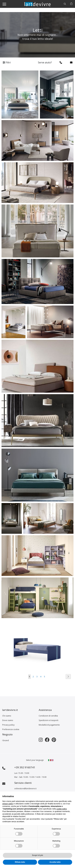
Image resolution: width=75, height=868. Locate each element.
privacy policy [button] (8, 804)
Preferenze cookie (11, 729)
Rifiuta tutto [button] (20, 862)
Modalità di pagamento (49, 725)
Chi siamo (7, 716)
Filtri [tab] (7, 62)
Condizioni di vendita (48, 716)
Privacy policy (8, 725)
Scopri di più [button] (38, 855)
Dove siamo (8, 720)
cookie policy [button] (62, 809)
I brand (5, 740)
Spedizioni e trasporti (48, 720)
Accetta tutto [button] (55, 862)
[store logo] (37, 4)
